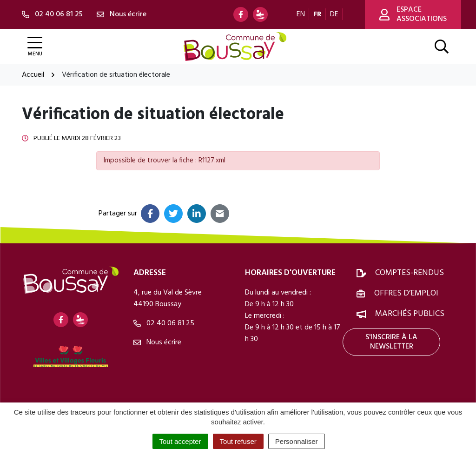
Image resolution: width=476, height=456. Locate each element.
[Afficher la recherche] (442, 47)
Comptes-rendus (410, 273)
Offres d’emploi (406, 293)
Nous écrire (157, 342)
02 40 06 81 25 (164, 323)
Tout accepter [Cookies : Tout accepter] (180, 441)
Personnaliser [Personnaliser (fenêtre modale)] (297, 441)
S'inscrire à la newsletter (391, 342)
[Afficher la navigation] (35, 47)
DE (334, 14)
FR (317, 14)
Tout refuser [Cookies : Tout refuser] (238, 441)
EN (301, 14)
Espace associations (413, 14)
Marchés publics (410, 314)
